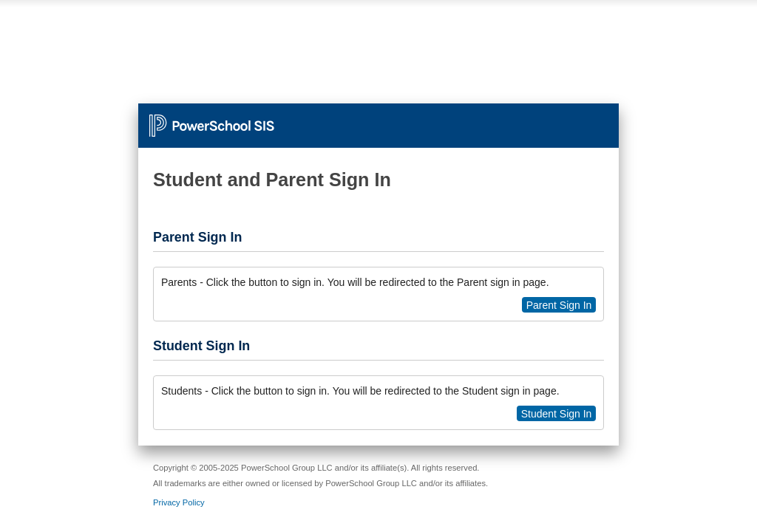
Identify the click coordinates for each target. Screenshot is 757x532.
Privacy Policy (179, 502)
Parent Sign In (559, 305)
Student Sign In (557, 414)
